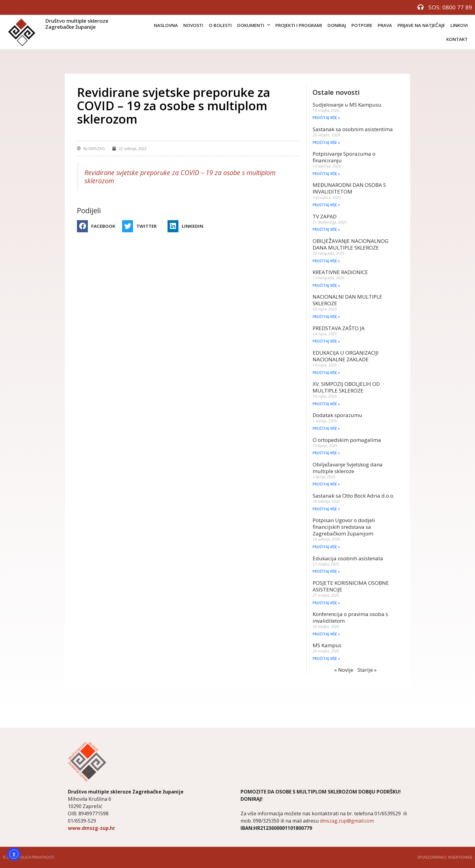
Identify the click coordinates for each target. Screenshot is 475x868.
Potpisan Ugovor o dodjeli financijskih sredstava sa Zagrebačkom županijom (344, 527)
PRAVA (385, 25)
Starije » (367, 670)
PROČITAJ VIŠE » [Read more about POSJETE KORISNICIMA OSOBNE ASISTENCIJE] (326, 603)
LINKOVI (459, 25)
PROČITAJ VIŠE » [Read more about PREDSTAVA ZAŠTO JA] (326, 341)
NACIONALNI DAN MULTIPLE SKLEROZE (347, 300)
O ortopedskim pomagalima (347, 440)
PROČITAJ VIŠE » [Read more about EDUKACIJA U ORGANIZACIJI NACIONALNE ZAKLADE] (326, 373)
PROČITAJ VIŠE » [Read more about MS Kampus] (326, 659)
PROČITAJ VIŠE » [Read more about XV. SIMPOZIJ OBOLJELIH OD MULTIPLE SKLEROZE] (326, 404)
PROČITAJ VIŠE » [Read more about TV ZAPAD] (326, 229)
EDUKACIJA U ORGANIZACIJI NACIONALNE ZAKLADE (346, 356)
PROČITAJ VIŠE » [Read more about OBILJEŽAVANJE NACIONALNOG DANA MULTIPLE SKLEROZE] (326, 261)
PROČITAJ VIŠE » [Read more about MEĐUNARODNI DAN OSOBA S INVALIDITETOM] (326, 205)
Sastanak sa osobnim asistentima (353, 129)
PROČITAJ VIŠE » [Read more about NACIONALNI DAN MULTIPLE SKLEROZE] (326, 317)
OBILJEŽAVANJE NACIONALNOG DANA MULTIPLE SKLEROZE (350, 244)
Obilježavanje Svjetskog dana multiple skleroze (348, 468)
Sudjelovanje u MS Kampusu (347, 105)
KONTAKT (457, 39)
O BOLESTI (220, 25)
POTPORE (362, 25)
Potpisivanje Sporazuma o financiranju (344, 157)
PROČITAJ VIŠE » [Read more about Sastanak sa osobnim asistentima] (326, 142)
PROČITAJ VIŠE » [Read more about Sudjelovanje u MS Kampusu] (326, 118)
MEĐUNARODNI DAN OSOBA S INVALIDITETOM (349, 188)
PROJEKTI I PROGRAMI (299, 25)
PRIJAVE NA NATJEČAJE (421, 25)
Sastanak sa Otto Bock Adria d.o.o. (354, 496)
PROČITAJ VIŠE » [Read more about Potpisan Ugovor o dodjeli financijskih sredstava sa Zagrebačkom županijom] (326, 547)
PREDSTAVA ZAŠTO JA (339, 328)
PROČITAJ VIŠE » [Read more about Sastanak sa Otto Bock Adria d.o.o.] (326, 509)
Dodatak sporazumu (337, 415)
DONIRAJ (337, 25)
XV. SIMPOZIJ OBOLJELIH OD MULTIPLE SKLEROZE (346, 387)
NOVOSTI (193, 25)
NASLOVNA (166, 25)
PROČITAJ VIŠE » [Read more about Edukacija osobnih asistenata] (326, 571)
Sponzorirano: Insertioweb (445, 857)
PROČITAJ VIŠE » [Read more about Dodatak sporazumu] (326, 428)
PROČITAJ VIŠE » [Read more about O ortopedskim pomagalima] (326, 453)
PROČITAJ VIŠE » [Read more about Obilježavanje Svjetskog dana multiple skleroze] (326, 484)
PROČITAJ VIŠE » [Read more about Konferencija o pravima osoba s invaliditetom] (326, 634)
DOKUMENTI (254, 25)
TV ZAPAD (325, 216)
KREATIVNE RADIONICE (340, 272)
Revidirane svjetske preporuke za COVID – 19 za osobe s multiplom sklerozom (180, 177)
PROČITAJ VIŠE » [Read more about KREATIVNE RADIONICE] (326, 285)
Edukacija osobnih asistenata (348, 558)
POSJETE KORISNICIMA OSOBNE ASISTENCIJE (351, 586)
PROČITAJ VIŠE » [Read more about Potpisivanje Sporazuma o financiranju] (326, 174)
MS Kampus (327, 645)
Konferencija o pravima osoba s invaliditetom (350, 617)
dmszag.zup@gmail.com (347, 821)
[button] (98, 226)
